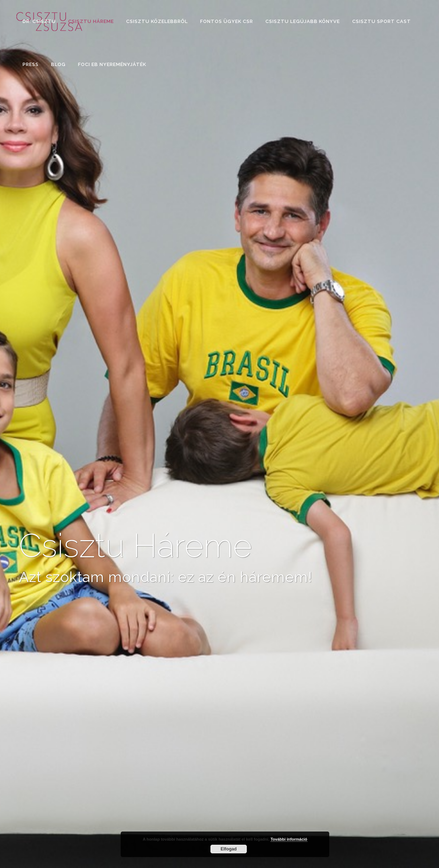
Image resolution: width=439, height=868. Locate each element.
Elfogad (229, 849)
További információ (289, 839)
